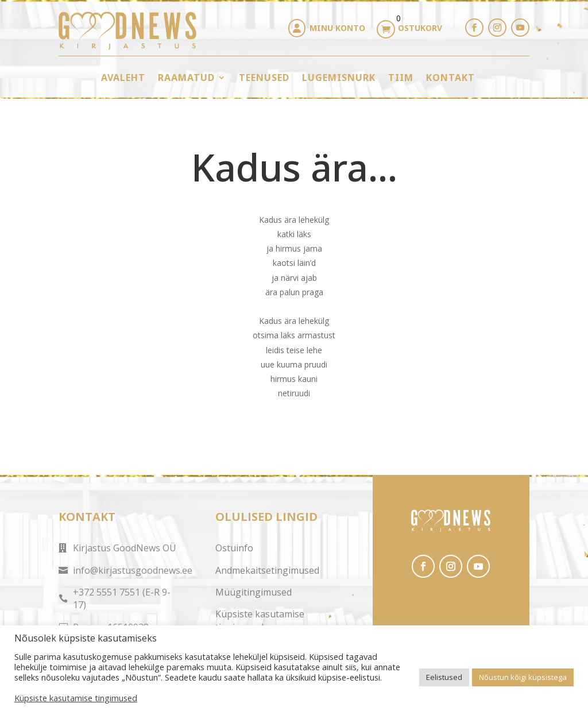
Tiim (401, 78)
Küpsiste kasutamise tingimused (260, 620)
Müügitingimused (254, 592)
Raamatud (186, 78)
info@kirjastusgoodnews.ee (133, 570)
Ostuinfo (234, 548)
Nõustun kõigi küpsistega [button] (523, 677)
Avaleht (123, 78)
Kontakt (450, 78)
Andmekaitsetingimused (267, 570)
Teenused (264, 78)
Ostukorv (420, 28)
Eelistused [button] (444, 677)
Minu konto (337, 28)
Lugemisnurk (339, 78)
